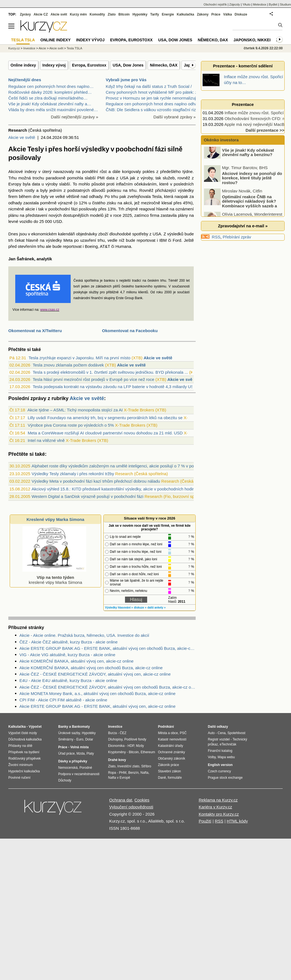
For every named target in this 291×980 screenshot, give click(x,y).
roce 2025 (123, 215)
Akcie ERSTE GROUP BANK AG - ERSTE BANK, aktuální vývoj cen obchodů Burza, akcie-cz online (108, 648)
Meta (68, 240)
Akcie (42, 48)
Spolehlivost (237, 733)
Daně (162, 778)
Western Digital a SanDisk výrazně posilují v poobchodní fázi (87, 496)
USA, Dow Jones (128, 65)
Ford (177, 240)
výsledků (175, 234)
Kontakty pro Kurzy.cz (219, 814)
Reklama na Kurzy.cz (218, 800)
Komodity (97, 14)
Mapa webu (226, 757)
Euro (80, 739)
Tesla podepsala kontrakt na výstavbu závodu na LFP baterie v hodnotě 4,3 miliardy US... (115, 387)
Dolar (89, 739)
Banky (63, 727)
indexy (31, 171)
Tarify (155, 14)
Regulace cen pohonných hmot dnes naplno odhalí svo (156, 104)
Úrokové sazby (69, 733)
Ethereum (148, 752)
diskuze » (140, 608)
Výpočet (35, 727)
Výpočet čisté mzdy (23, 733)
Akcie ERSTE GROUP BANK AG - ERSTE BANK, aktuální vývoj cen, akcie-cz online (97, 706)
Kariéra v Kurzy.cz (215, 807)
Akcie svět (59, 14)
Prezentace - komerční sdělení (243, 66)
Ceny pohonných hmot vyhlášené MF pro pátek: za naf (156, 92)
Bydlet (273, 4)
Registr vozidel (219, 739)
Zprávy (25, 14)
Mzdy (140, 746)
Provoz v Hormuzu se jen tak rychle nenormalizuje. (153, 98)
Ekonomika (116, 746)
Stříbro (146, 766)
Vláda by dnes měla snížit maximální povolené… (53, 110)
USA (124, 178)
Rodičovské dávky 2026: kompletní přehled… (50, 92)
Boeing (91, 246)
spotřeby (140, 234)
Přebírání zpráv (237, 237)
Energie (168, 14)
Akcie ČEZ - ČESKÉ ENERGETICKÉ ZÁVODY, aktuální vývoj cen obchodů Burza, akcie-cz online (108, 687)
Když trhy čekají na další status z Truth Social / (149, 86)
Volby (212, 757)
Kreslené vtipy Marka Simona (55, 519)
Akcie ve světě (22, 137)
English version (220, 765)
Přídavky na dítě (20, 746)
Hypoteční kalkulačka (24, 771)
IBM (163, 240)
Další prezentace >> (265, 130)
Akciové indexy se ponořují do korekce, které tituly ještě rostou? (252, 183)
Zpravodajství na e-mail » (243, 226)
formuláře (175, 778)
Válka (227, 14)
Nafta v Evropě (119, 778)
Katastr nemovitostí (172, 739)
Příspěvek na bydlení (24, 752)
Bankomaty (81, 727)
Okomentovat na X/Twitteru (35, 331)
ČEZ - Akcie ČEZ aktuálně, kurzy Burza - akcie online (68, 642)
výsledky (186, 190)
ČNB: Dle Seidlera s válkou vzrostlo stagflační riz (151, 110)
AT (102, 246)
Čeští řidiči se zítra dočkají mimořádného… (48, 98)
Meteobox (260, 4)
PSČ (183, 733)
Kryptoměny (117, 752)
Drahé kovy (117, 760)
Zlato (112, 14)
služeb (169, 178)
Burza (112, 733)
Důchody (65, 780)
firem (13, 196)
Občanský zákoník (172, 758)
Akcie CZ (41, 14)
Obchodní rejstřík (215, 4)
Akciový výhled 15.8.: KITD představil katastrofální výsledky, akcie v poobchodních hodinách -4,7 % (123, 489)
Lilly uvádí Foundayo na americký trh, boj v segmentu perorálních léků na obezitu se (105, 418)
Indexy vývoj (54, 65)
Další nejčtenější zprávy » (75, 117)
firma (155, 215)
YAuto (247, 4)
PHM (123, 773)
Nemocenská (68, 768)
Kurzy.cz (14, 48)
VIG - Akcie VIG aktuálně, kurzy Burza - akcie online (67, 655)
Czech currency (219, 771)
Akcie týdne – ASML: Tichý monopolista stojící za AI (75, 410)
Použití (205, 821)
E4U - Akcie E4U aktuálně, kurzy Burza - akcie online (68, 680)
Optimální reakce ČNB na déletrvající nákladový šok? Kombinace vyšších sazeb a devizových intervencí (241, 209)
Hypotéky (140, 14)
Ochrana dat (121, 800)
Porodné (86, 768)
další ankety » (157, 608)
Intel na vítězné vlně (46, 440)
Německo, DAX (164, 65)
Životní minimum (21, 765)
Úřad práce (66, 754)
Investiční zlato (128, 766)
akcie (30, 209)
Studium (285, 4)
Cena (222, 733)
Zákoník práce (169, 765)
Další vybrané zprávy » (174, 117)
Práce (216, 14)
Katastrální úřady (171, 746)
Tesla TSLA (75, 48)
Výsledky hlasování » (119, 608)
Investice (29, 48)
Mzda (81, 754)
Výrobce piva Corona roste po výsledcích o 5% (71, 425)
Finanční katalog (220, 751)
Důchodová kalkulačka (25, 739)
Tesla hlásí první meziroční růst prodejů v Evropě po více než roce (94, 379)
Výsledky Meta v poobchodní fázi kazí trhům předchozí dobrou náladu (96, 481)
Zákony (203, 14)
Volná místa (79, 747)
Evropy (15, 184)
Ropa (112, 773)
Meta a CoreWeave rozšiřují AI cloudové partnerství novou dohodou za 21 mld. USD (105, 433)
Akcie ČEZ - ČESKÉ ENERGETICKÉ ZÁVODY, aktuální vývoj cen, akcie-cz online (95, 674)
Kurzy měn (78, 14)
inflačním (124, 184)
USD (58, 221)
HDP (131, 746)
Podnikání (166, 727)
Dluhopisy (115, 739)
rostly (30, 190)
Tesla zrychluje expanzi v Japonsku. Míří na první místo (80, 358)
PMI (101, 178)
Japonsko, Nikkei (252, 40)
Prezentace (243, 104)
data (110, 178)
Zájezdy (235, 4)
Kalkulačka (186, 14)
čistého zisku (104, 203)
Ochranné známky (171, 752)
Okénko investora (221, 140)
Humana (123, 246)
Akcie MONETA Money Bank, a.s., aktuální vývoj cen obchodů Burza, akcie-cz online (97, 693)
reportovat (146, 240)
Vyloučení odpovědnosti (131, 807)
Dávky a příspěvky (73, 761)
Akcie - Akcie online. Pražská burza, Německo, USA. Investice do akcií (84, 635)
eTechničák (228, 744)
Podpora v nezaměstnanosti (79, 774)
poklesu (114, 190)
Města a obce (168, 733)
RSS (216, 237)
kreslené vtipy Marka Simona (54, 577)
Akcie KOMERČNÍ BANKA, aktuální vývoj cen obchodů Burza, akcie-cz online (91, 668)
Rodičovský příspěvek (25, 758)
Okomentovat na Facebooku (130, 331)
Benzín (133, 773)
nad (84, 196)
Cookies (142, 800)
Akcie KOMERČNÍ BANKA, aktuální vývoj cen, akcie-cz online (76, 661)
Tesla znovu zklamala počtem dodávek (68, 365)
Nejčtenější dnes (25, 80)
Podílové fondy (135, 739)
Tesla (157, 196)
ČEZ (123, 733)
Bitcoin (124, 14)
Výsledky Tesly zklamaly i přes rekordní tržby (73, 474)
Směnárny (66, 739)
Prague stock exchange (225, 778)
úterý (47, 171)
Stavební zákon (169, 771)
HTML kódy (237, 821)
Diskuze (241, 14)
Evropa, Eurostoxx (89, 65)
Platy (90, 754)
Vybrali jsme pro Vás (126, 80)
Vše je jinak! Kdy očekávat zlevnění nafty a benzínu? (248, 158)
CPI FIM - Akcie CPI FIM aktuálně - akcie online (63, 700)
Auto (211, 733)
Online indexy (23, 65)
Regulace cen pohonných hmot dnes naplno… (51, 86)
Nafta (145, 773)
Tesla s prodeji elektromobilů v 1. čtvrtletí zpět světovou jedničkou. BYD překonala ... (110, 372)
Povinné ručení (19, 778)
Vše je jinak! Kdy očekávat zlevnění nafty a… (50, 104)
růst (103, 171)
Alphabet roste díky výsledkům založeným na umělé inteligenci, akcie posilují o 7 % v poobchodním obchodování (136, 466)
